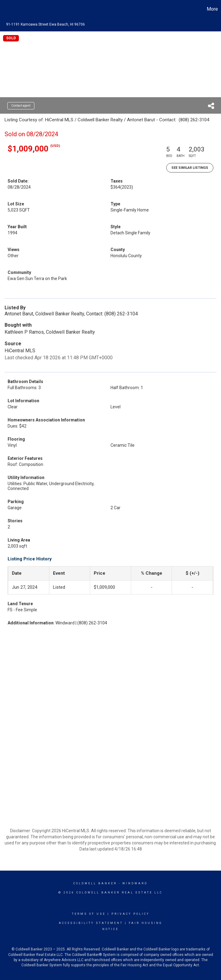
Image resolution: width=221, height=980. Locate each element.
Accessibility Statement (91, 923)
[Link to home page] (8, 9)
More (212, 9)
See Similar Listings (190, 168)
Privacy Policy (130, 914)
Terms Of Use (89, 914)
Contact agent (21, 106)
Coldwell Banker (95, 883)
